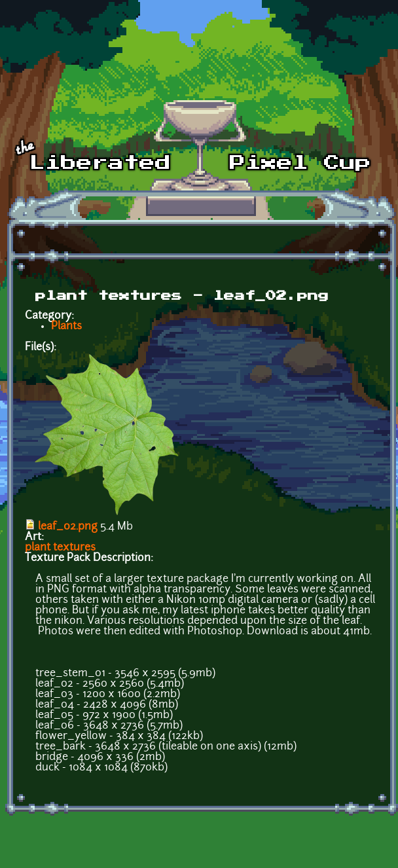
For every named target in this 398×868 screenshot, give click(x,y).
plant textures (60, 548)
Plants (66, 327)
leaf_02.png (68, 527)
